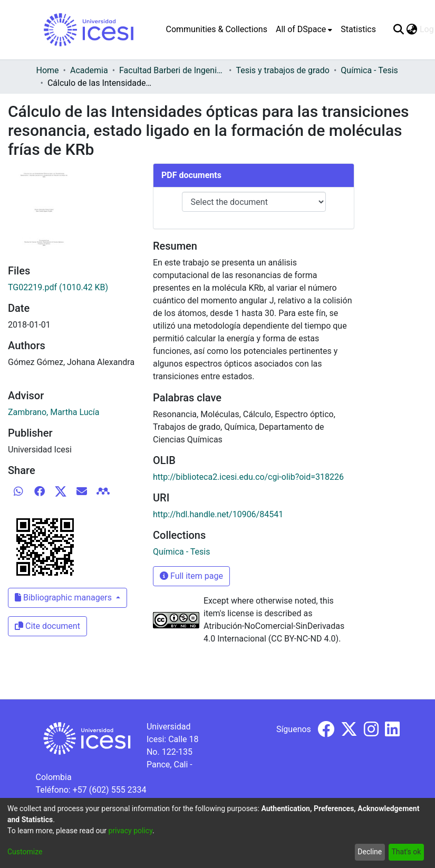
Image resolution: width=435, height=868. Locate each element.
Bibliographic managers (64, 598)
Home (48, 70)
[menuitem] (304, 29)
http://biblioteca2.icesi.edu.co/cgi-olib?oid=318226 (248, 477)
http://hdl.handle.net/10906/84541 (218, 514)
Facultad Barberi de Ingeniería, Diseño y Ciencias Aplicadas (172, 70)
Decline (370, 852)
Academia (89, 70)
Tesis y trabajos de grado (283, 70)
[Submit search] (399, 29)
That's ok (406, 852)
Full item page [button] (191, 576)
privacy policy (130, 831)
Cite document (47, 626)
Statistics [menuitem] (358, 29)
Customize (25, 852)
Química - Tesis (369, 70)
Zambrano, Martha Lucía (54, 412)
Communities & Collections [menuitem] (217, 29)
